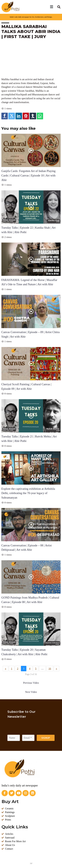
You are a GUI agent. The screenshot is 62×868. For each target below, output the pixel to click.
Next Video (31, 692)
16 (50, 669)
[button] (52, 7)
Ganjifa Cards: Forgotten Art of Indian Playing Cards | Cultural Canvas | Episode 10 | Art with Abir (28, 175)
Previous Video (31, 683)
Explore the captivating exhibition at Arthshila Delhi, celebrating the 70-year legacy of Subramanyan (28, 493)
